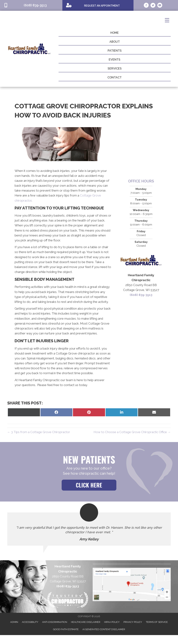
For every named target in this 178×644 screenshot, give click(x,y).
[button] (89, 485)
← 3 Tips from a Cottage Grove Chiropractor (39, 432)
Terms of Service (157, 622)
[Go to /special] (98, 5)
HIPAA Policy (112, 622)
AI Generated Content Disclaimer (104, 629)
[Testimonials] (89, 529)
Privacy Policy (133, 622)
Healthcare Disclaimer (86, 622)
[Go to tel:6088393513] (31, 5)
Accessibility (30, 622)
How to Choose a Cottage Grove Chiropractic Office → (132, 432)
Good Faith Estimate (66, 629)
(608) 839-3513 (141, 295)
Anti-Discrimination (55, 622)
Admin (14, 622)
